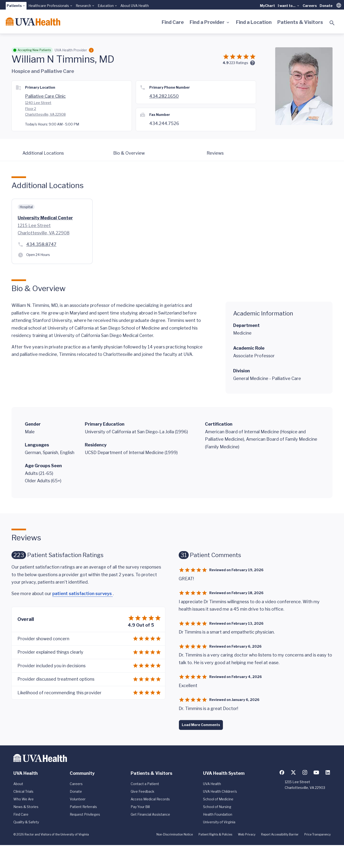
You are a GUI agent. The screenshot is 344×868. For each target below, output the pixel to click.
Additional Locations (43, 153)
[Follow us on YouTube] (316, 772)
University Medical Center (45, 218)
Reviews (215, 153)
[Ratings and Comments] (253, 63)
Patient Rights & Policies (215, 834)
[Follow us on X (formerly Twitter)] (293, 772)
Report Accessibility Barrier (280, 834)
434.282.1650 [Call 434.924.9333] (164, 96)
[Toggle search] (332, 23)
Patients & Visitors (300, 22)
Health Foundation (218, 814)
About (18, 784)
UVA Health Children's (220, 791)
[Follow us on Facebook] (282, 772)
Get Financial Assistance (150, 814)
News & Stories (26, 807)
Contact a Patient (145, 784)
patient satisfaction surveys (83, 594)
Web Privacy (247, 834)
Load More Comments (201, 725)
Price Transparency (317, 834)
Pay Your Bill (140, 807)
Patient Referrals (83, 807)
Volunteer (78, 799)
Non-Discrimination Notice (175, 834)
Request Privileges (85, 814)
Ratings (239, 63)
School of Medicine (218, 799)
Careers (310, 6)
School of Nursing (217, 807)
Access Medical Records (150, 799)
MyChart (267, 6)
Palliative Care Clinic (45, 96)
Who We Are (24, 799)
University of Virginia (219, 822)
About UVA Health (135, 6)
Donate (326, 6)
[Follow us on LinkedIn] (328, 772)
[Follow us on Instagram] (305, 772)
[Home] (33, 22)
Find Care (173, 22)
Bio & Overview (129, 153)
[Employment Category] (91, 50)
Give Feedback (142, 791)
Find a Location (254, 22)
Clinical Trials (23, 791)
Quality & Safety (26, 822)
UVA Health (212, 784)
